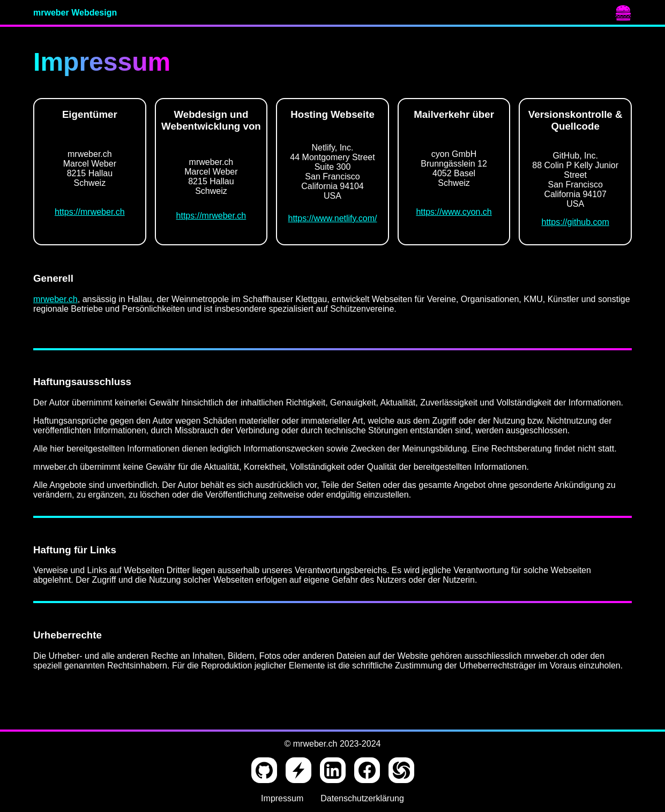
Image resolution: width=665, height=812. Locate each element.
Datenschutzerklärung (362, 798)
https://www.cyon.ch (454, 212)
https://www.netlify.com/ (333, 218)
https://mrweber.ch (90, 212)
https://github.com (576, 222)
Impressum (282, 798)
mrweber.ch (55, 299)
